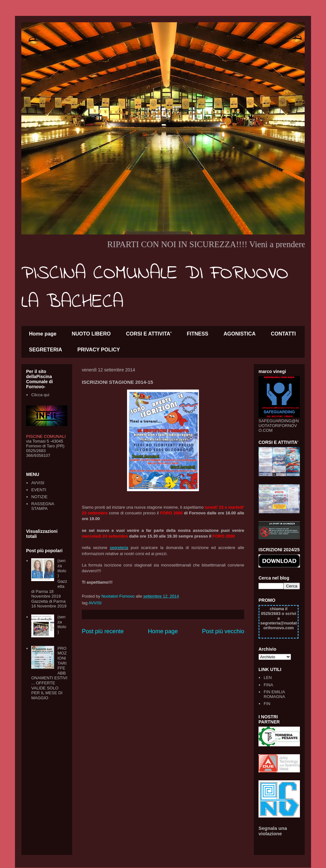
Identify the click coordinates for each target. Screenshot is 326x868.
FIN (267, 704)
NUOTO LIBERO (91, 334)
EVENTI (39, 490)
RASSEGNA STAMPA (43, 506)
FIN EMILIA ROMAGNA (274, 694)
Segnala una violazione (273, 831)
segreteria (119, 548)
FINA (268, 685)
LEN (268, 678)
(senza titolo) (62, 568)
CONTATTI (283, 334)
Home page (43, 334)
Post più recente (103, 631)
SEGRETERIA (46, 350)
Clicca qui (40, 395)
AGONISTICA (239, 334)
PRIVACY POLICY (99, 350)
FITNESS (198, 334)
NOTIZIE (39, 497)
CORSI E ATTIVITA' (149, 334)
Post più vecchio (223, 631)
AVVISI (95, 603)
